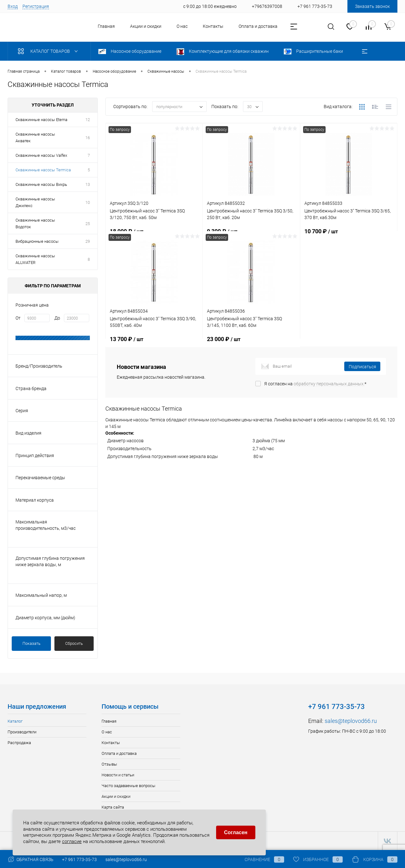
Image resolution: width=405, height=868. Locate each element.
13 (88, 184)
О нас (182, 26)
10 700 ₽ (349, 235)
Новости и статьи (118, 775)
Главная (106, 26)
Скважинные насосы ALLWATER (35, 259)
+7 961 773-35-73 (79, 859)
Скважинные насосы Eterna (41, 120)
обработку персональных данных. (329, 384)
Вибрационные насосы (37, 241)
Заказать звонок (372, 6)
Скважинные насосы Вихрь (41, 184)
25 (88, 224)
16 (88, 138)
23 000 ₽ (251, 343)
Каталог (15, 721)
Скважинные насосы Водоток (35, 223)
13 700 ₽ (154, 343)
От (18, 318)
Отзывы (109, 764)
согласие (72, 841)
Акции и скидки (146, 26)
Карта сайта (113, 807)
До (57, 318)
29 (88, 241)
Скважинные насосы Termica (43, 170)
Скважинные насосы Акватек (35, 138)
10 (88, 202)
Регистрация (36, 6)
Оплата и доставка (258, 26)
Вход (13, 6)
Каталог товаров (49, 51)
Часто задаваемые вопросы (128, 786)
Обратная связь (31, 859)
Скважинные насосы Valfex (41, 155)
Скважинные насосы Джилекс (35, 202)
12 (88, 120)
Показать (31, 643)
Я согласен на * (315, 384)
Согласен (236, 832)
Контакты (213, 26)
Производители (22, 732)
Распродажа (19, 743)
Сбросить (74, 643)
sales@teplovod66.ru (351, 721)
